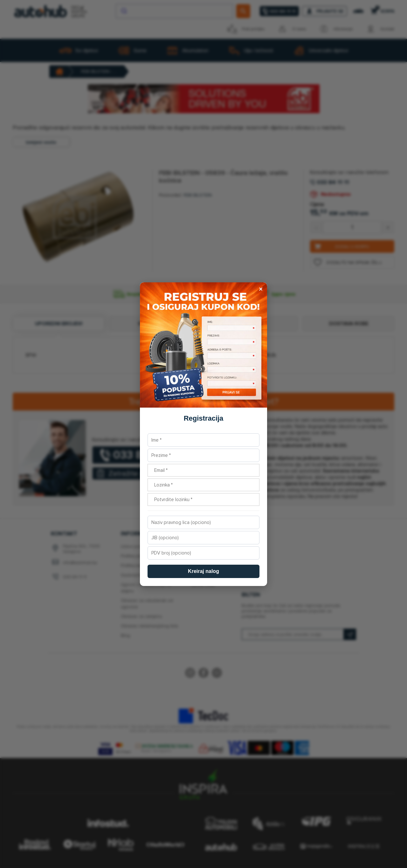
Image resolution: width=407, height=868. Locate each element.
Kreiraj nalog (203, 571)
